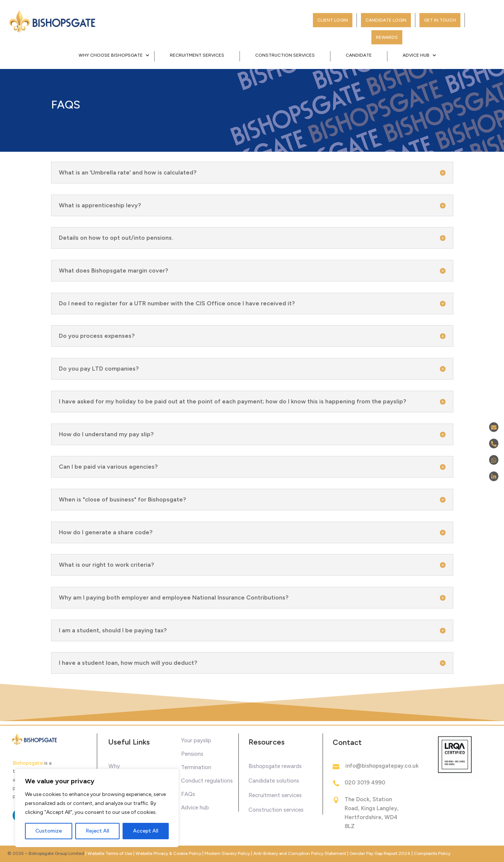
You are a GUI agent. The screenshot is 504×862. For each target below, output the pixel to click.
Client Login (333, 20)
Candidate (359, 55)
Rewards (387, 37)
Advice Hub (416, 55)
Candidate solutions (274, 781)
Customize (49, 831)
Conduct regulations (207, 781)
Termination (196, 767)
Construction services (276, 810)
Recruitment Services (197, 55)
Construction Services (285, 55)
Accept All (146, 831)
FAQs (188, 794)
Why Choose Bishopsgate (111, 55)
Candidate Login (386, 20)
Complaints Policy (432, 853)
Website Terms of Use (110, 853)
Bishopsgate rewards (275, 766)
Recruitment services (275, 795)
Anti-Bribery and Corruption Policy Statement (300, 853)
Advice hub (195, 808)
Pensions (192, 754)
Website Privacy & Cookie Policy (169, 853)
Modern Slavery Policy (227, 853)
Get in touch (440, 20)
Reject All (97, 831)
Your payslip (196, 740)
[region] (97, 808)
